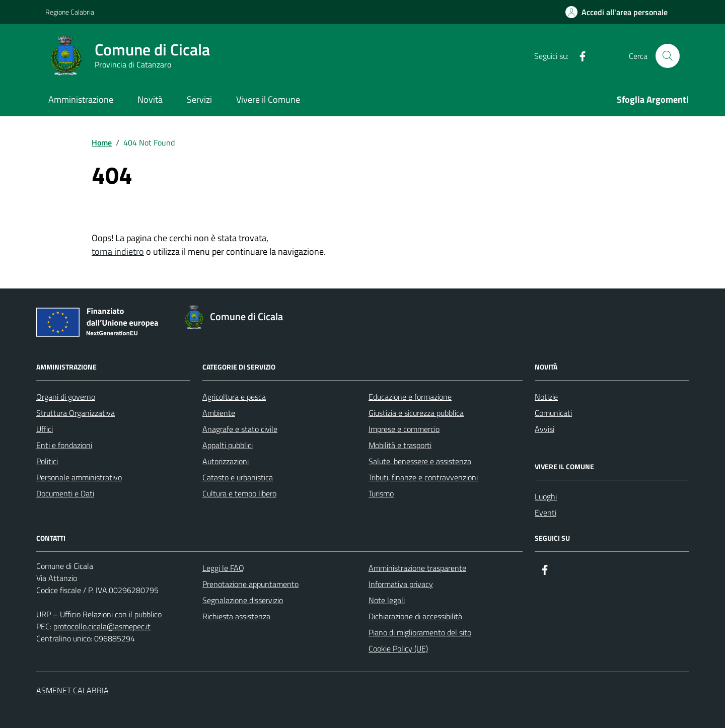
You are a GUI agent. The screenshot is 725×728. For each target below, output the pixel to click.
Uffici (45, 429)
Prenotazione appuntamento (250, 584)
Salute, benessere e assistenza (420, 461)
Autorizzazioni (226, 461)
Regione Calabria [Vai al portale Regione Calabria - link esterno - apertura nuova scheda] (70, 12)
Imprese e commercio (404, 429)
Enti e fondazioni (64, 445)
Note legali (387, 600)
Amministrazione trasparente (417, 568)
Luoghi (546, 496)
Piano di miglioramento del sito (420, 632)
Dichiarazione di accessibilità (415, 616)
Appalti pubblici (228, 445)
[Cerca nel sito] (668, 56)
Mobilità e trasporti (400, 445)
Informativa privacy (401, 584)
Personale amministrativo (79, 477)
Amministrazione (81, 99)
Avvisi (545, 429)
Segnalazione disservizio (243, 600)
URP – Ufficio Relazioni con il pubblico (99, 614)
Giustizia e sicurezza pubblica (416, 413)
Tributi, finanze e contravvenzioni (423, 477)
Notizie (546, 397)
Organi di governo (66, 397)
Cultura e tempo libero (239, 493)
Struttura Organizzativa (76, 413)
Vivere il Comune (268, 99)
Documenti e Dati (65, 493)
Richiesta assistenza (236, 616)
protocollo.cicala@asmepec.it (102, 626)
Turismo (381, 493)
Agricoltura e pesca (234, 397)
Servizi (199, 99)
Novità (150, 99)
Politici (47, 461)
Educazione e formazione (410, 397)
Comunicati (553, 413)
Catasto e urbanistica (238, 477)
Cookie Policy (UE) (398, 648)
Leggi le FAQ (223, 568)
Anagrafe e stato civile (240, 429)
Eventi (546, 513)
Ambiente (219, 413)
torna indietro (118, 251)
